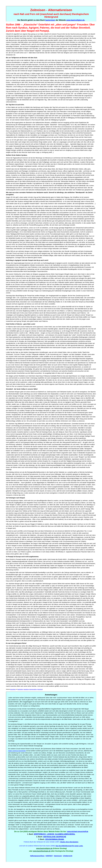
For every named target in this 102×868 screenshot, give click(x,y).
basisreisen (40, 689)
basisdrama (26, 689)
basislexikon (20, 689)
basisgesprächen (33, 689)
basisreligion (13, 689)
